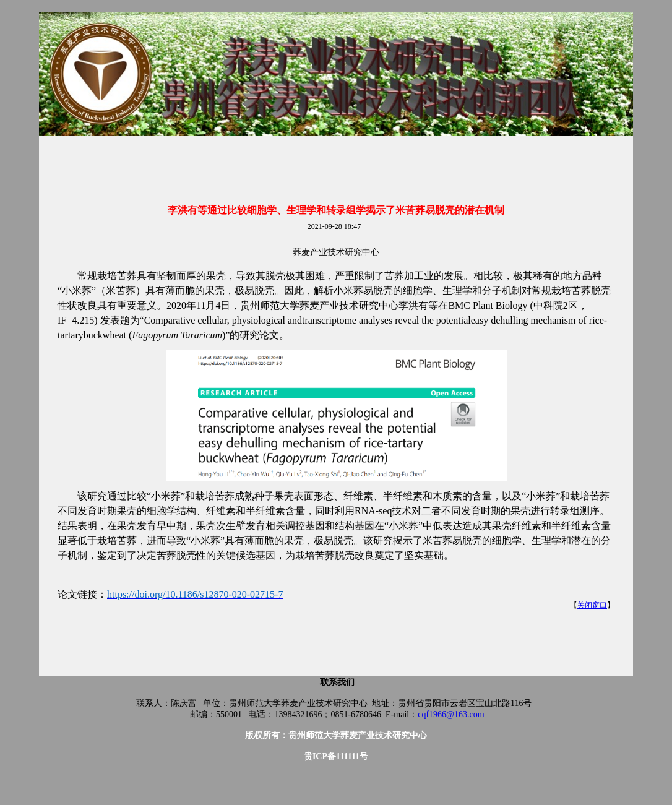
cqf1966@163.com (451, 714)
